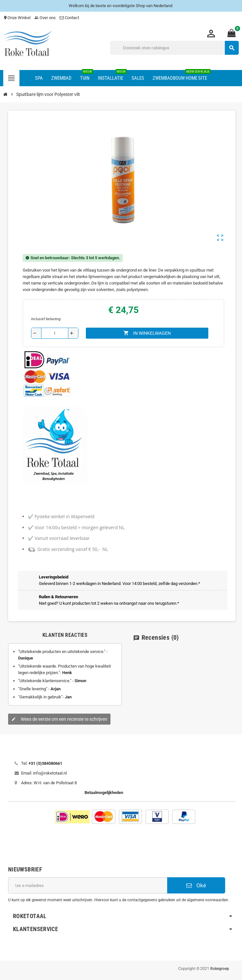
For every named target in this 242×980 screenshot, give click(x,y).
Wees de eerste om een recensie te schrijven (59, 719)
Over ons (45, 18)
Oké (196, 885)
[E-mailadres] (88, 885)
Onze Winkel (17, 18)
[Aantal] (55, 333)
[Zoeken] (174, 48)
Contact (70, 18)
